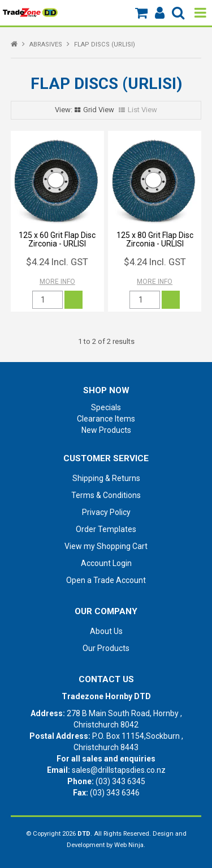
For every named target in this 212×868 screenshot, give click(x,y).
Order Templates (106, 529)
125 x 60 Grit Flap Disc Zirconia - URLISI (57, 239)
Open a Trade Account (106, 580)
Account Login (106, 563)
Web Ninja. (130, 845)
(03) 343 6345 (120, 781)
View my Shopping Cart (106, 546)
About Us (106, 631)
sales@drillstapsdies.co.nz (119, 770)
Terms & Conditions (106, 495)
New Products (106, 430)
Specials (106, 407)
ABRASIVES (46, 44)
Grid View (99, 110)
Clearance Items (106, 419)
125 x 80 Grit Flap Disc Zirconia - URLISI (155, 239)
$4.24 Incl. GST (57, 262)
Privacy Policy (106, 512)
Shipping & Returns (106, 478)
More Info (57, 282)
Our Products (106, 648)
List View (142, 110)
